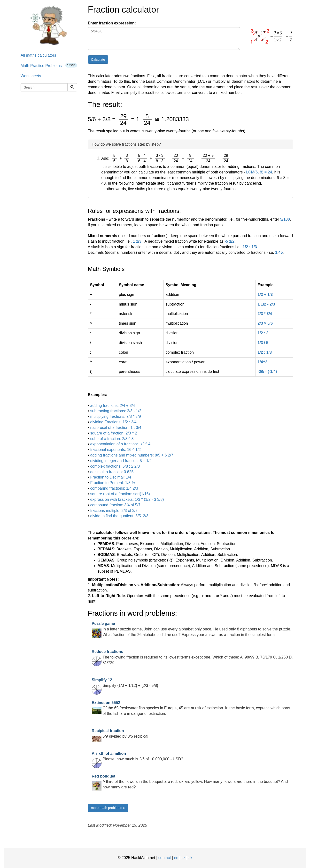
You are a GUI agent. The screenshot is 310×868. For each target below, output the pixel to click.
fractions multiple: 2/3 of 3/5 (114, 511)
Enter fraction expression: (112, 23)
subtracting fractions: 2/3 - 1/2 (116, 411)
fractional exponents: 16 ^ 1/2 (116, 450)
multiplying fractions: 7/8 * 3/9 (116, 416)
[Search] (72, 87)
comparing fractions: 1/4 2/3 (114, 488)
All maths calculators (38, 55)
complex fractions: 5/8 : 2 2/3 (115, 466)
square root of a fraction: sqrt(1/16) (120, 494)
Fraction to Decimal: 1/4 (111, 477)
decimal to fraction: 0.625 (112, 472)
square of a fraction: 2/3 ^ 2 (114, 433)
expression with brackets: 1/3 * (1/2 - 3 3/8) (127, 499)
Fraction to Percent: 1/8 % (113, 483)
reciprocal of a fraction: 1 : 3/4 (116, 428)
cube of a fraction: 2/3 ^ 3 (112, 439)
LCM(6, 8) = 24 (259, 172)
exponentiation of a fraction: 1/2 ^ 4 (120, 444)
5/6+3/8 (164, 38)
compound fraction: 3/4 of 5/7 (115, 505)
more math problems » (108, 808)
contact (165, 858)
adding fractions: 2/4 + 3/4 (113, 406)
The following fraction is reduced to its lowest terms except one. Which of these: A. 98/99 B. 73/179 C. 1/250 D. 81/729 (192, 657)
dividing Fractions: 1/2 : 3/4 (113, 422)
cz (183, 858)
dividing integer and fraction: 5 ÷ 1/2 (121, 461)
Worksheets (31, 76)
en (176, 858)
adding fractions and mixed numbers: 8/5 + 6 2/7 (132, 455)
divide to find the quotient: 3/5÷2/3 (119, 516)
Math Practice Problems (49, 65)
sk (190, 858)
